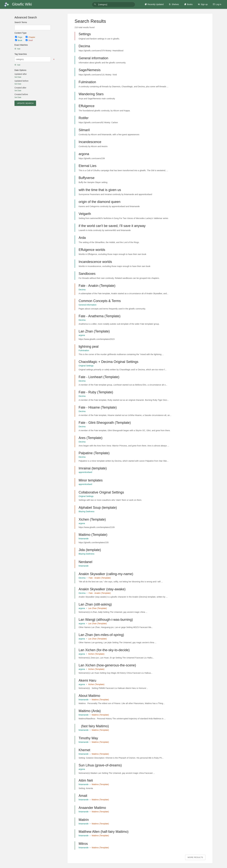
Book (19, 40)
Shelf (29, 40)
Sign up (203, 4)
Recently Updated (154, 4)
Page (19, 37)
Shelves (174, 4)
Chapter (30, 37)
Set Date (18, 77)
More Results (195, 857)
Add (17, 49)
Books (188, 4)
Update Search (25, 103)
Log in (217, 4)
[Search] (96, 4)
